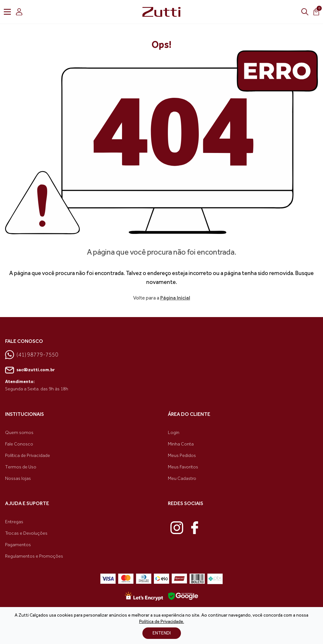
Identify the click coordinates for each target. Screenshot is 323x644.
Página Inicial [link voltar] (175, 298)
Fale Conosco (19, 444)
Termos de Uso (21, 467)
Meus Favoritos (183, 467)
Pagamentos (18, 545)
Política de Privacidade (28, 456)
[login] (19, 12)
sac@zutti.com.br (30, 370)
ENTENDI (162, 633)
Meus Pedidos (182, 456)
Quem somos (19, 433)
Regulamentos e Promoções (34, 556)
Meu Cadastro (182, 478)
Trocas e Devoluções (26, 533)
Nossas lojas (18, 478)
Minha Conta (181, 444)
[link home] (161, 12)
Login (174, 433)
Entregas (14, 522)
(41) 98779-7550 (32, 355)
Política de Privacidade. (162, 622)
